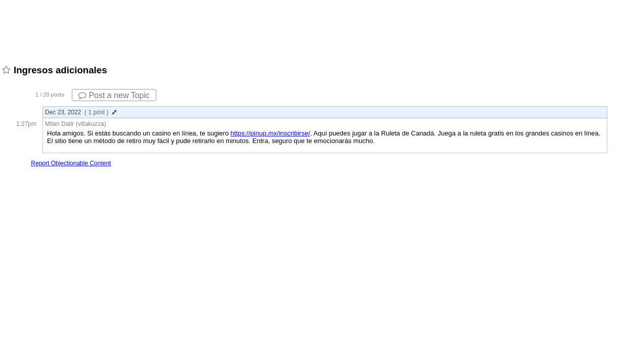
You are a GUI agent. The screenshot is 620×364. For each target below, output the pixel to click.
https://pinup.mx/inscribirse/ (271, 133)
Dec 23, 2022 (81, 112)
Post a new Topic (114, 95)
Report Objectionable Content (71, 163)
